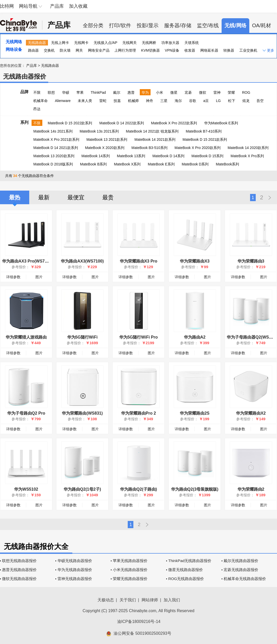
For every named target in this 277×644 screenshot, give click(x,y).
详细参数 (13, 277)
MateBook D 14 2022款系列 (122, 123)
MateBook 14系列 (96, 156)
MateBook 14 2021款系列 (155, 139)
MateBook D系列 (195, 164)
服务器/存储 (178, 25)
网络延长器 (209, 50)
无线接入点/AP (106, 43)
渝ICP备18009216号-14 (139, 622)
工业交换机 (248, 50)
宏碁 (188, 92)
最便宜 (76, 197)
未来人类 (85, 101)
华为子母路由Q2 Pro (26, 413)
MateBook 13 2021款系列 (107, 139)
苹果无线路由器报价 (130, 561)
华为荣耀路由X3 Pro (139, 261)
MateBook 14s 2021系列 (53, 131)
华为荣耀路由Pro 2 (138, 413)
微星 (174, 92)
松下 (232, 101)
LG (218, 101)
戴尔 (117, 92)
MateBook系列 (227, 164)
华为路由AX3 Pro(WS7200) (27, 261)
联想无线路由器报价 (19, 561)
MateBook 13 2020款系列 (54, 156)
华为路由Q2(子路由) (138, 489)
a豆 (206, 101)
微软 (203, 92)
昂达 (37, 109)
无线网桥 (149, 43)
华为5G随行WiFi (82, 337)
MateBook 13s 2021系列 (99, 131)
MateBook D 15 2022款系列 (70, 123)
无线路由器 (37, 43)
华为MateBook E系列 (221, 123)
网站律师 (150, 600)
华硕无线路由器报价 (75, 561)
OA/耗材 (262, 25)
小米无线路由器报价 (130, 570)
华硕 (66, 92)
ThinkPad (98, 92)
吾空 (260, 101)
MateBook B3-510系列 (150, 148)
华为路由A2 (195, 337)
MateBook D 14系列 (168, 156)
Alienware (63, 101)
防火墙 (65, 50)
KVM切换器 (150, 50)
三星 (164, 101)
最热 (15, 197)
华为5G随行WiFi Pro (138, 337)
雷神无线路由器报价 (75, 579)
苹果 (80, 92)
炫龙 (246, 101)
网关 (79, 50)
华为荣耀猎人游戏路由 (26, 337)
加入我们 (172, 600)
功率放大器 (170, 43)
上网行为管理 (125, 50)
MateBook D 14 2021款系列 (56, 148)
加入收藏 (78, 6)
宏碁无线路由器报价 (241, 570)
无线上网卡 (60, 43)
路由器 (33, 50)
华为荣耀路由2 (251, 489)
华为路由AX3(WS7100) (82, 261)
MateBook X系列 (127, 164)
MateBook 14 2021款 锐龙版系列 (152, 131)
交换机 (49, 50)
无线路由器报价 (25, 76)
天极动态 (106, 600)
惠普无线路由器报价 (19, 570)
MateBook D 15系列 (208, 156)
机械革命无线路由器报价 (245, 579)
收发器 (190, 50)
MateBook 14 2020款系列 (248, 148)
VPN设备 (172, 50)
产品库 (57, 6)
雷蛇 (103, 101)
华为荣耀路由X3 (195, 261)
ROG (246, 92)
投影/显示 (148, 25)
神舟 (150, 101)
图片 (39, 277)
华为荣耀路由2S (195, 413)
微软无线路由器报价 (19, 579)
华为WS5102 (26, 489)
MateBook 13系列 (131, 156)
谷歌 (193, 101)
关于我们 (128, 600)
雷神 (217, 92)
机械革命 (41, 101)
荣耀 (231, 92)
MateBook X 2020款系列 (105, 148)
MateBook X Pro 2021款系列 (56, 139)
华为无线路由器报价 (75, 570)
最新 (44, 197)
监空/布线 (208, 25)
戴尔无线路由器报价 (241, 561)
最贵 (108, 197)
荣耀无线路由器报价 (130, 579)
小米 (160, 92)
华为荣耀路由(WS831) (82, 413)
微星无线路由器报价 (186, 570)
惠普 (131, 92)
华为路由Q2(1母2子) (82, 489)
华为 (145, 92)
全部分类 (93, 25)
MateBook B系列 (93, 164)
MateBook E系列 (161, 164)
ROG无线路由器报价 (186, 579)
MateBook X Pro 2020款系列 (198, 148)
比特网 (7, 6)
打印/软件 (120, 25)
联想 (51, 92)
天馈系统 (192, 43)
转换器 (229, 50)
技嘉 (117, 101)
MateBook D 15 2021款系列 (205, 139)
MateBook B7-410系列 (204, 131)
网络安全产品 (99, 50)
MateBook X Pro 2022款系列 (174, 123)
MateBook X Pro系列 (247, 156)
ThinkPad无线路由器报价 (190, 561)
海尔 (178, 101)
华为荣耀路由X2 (251, 413)
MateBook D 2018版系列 (53, 164)
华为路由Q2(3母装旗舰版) (195, 489)
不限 (37, 92)
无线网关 (130, 43)
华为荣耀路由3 (251, 261)
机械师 (133, 101)
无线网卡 (81, 43)
